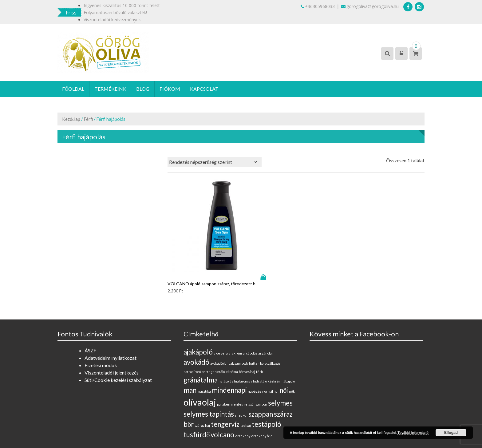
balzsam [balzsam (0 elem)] (235, 329)
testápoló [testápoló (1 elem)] (267, 389)
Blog (143, 89)
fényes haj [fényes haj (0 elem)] (247, 337)
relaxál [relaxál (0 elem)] (249, 369)
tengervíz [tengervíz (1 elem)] (225, 389)
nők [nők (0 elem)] (292, 357)
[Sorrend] (215, 162)
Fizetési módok (101, 330)
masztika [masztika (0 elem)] (204, 357)
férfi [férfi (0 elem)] (259, 337)
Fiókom (170, 89)
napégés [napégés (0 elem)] (255, 357)
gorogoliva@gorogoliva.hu (370, 6)
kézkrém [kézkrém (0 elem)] (275, 346)
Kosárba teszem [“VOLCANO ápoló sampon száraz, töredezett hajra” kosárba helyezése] (220, 242)
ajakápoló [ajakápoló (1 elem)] (198, 317)
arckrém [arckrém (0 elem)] (235, 318)
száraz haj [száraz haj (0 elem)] (202, 391)
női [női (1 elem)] (284, 355)
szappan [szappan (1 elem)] (261, 379)
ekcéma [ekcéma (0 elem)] (232, 337)
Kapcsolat (205, 89)
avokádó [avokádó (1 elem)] (196, 327)
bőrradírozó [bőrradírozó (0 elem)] (192, 337)
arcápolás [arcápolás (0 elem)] (250, 318)
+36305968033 (318, 6)
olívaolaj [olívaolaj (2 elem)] (200, 367)
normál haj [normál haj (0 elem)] (270, 357)
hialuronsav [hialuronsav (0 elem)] (243, 346)
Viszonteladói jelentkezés (112, 338)
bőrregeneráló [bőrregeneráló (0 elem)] (213, 337)
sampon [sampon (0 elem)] (261, 369)
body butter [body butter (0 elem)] (250, 329)
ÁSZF (90, 316)
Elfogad (451, 433)
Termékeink (111, 89)
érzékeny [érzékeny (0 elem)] (243, 401)
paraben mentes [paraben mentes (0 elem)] (230, 369)
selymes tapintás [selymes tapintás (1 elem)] (209, 379)
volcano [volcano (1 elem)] (222, 400)
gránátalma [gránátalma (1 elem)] (201, 345)
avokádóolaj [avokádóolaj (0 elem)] (219, 329)
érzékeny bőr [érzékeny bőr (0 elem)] (261, 401)
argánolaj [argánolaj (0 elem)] (265, 318)
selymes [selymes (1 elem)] (280, 368)
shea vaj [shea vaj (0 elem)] (241, 381)
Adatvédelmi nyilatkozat (111, 323)
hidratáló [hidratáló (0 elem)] (260, 346)
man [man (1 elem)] (190, 355)
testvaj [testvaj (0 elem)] (246, 391)
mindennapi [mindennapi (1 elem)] (229, 355)
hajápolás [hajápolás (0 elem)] (226, 346)
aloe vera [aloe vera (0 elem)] (221, 318)
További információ (413, 433)
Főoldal (73, 89)
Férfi (88, 119)
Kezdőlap (71, 119)
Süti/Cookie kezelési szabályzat (118, 345)
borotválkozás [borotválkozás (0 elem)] (270, 329)
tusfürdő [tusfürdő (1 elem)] (197, 400)
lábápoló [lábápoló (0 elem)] (289, 346)
